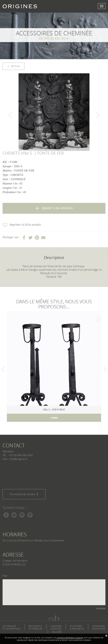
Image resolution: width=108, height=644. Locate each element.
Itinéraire (101, 608)
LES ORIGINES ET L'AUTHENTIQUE (12, 627)
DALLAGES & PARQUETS (58, 633)
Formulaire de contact (24, 494)
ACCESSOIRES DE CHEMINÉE (99, 627)
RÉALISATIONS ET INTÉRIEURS (35, 627)
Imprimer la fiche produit (22, 225)
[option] (54, 112)
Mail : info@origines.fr (15, 459)
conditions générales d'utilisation (70, 638)
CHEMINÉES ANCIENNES (56, 627)
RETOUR (13, 66)
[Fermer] (106, 636)
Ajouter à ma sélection (54, 208)
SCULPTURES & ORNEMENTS (77, 627)
